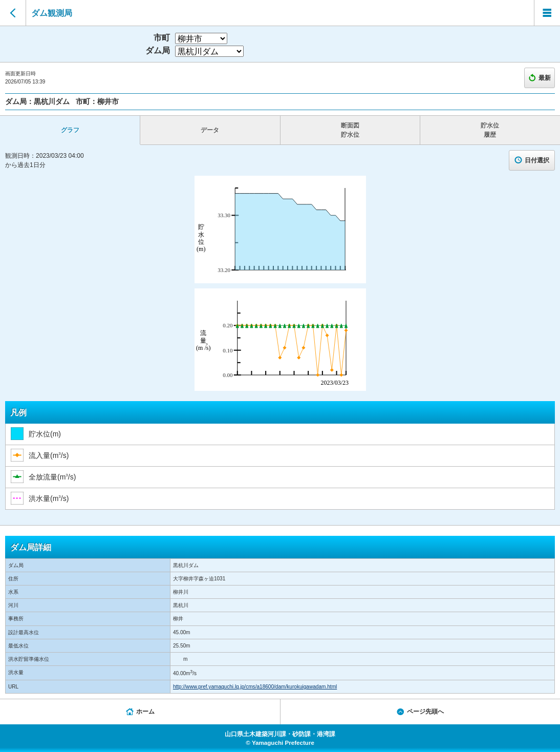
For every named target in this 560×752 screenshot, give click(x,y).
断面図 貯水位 (350, 130)
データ (210, 130)
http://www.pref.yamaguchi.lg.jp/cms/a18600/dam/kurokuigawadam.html (255, 687)
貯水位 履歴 (490, 130)
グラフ (70, 130)
